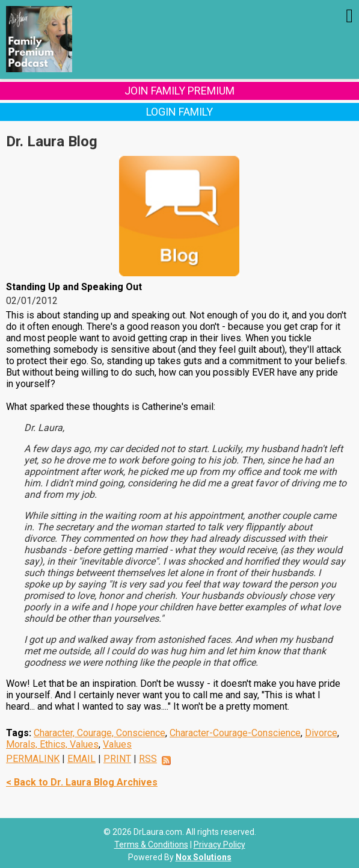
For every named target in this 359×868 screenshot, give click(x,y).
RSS (148, 759)
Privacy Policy (219, 845)
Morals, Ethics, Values (52, 744)
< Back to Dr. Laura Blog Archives (82, 782)
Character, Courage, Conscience (100, 733)
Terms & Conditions (151, 845)
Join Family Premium (179, 91)
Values (117, 744)
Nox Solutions (204, 857)
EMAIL (81, 759)
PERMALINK (33, 759)
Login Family (179, 112)
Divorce (321, 733)
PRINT (117, 759)
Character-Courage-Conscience (235, 733)
